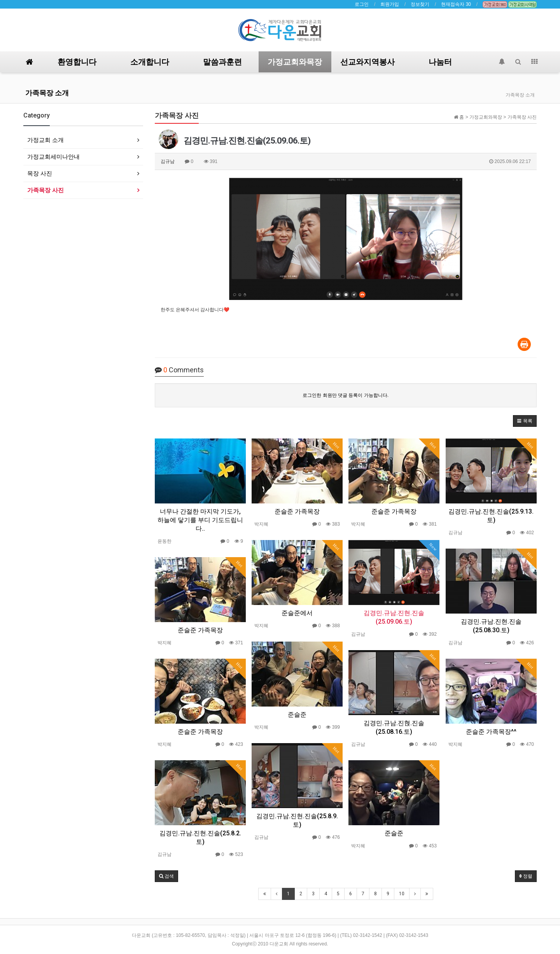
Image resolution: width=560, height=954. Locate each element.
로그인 (362, 4)
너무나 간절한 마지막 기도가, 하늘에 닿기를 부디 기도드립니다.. (200, 520)
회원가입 (390, 4)
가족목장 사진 (45, 190)
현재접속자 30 (456, 4)
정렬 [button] (526, 876)
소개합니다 (150, 62)
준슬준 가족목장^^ (491, 732)
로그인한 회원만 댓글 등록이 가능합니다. (346, 395)
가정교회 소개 (45, 140)
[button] (525, 421)
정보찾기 (420, 4)
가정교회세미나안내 (53, 157)
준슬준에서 (297, 613)
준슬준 (297, 715)
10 (402, 894)
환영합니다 (77, 62)
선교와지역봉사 (367, 62)
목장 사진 (40, 173)
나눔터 (440, 62)
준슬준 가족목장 (297, 511)
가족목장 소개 (47, 93)
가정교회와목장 (295, 62)
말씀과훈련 (222, 62)
